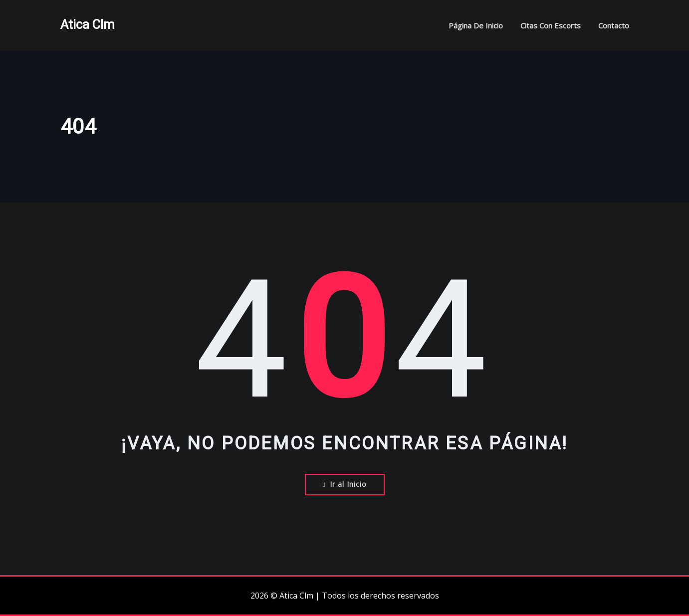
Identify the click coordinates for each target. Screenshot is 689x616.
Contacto (614, 25)
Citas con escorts (551, 25)
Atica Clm (88, 24)
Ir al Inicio (344, 484)
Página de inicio (476, 25)
